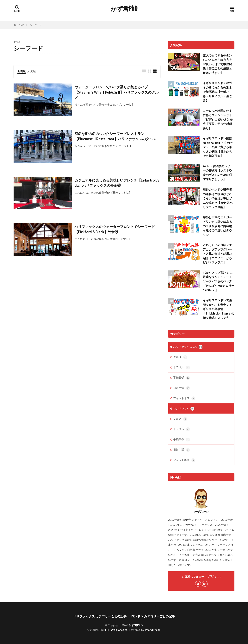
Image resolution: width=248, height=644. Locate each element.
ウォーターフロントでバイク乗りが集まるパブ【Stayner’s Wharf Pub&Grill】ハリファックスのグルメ (117, 92)
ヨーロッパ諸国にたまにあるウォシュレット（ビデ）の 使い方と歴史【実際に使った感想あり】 (218, 119)
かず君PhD (124, 9)
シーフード (36, 25)
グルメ (180, 357)
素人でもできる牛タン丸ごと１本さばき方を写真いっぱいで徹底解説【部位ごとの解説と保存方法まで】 (217, 64)
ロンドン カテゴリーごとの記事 (153, 616)
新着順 (22, 71)
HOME (20, 25)
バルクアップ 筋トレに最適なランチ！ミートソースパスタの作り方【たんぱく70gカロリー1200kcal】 (219, 281)
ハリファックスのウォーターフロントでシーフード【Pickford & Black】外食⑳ (115, 229)
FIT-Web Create (116, 630)
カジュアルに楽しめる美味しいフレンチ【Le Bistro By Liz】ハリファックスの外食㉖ (117, 183)
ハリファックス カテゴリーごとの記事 (100, 616)
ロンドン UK (184, 409)
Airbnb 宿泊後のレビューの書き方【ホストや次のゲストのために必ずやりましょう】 (218, 173)
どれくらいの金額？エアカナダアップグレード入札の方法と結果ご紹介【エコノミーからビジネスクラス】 (217, 254)
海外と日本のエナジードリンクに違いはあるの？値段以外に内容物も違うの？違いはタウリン (217, 226)
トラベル (182, 368)
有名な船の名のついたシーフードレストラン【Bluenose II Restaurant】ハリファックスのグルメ (115, 136)
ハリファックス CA (188, 347)
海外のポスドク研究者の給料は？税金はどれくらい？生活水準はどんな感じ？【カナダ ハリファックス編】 (218, 198)
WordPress (153, 630)
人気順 (32, 71)
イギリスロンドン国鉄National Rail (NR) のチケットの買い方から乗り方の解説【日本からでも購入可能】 (218, 147)
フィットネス (184, 398)
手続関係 (182, 378)
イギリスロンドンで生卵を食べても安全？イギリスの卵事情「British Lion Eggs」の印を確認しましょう (219, 309)
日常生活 (182, 388)
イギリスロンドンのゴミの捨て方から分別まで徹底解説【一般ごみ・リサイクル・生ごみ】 (217, 92)
